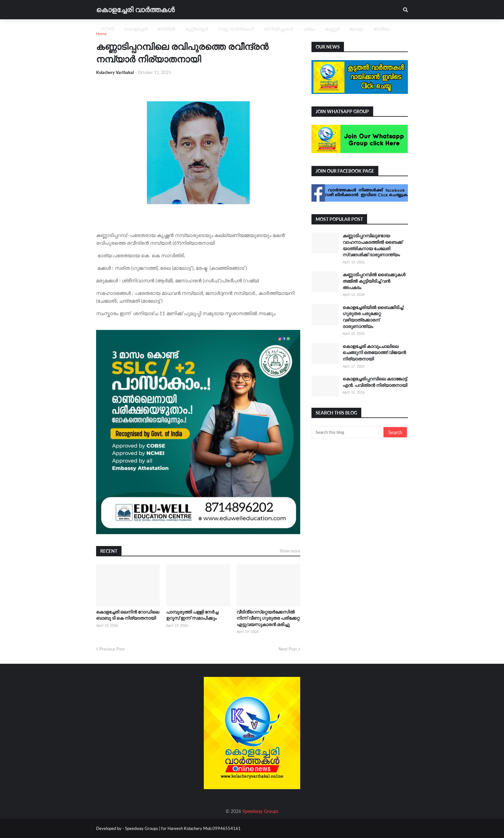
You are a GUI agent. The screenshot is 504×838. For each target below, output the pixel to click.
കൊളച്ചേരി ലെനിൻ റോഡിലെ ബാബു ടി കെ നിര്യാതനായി (128, 615)
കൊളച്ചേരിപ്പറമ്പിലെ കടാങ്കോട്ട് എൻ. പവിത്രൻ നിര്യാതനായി (375, 382)
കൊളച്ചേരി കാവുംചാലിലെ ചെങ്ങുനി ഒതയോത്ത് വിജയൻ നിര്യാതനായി (374, 352)
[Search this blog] (348, 432)
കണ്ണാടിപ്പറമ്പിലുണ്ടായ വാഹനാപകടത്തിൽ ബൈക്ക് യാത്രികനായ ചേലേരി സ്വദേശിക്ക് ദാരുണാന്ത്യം (373, 245)
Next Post (288, 649)
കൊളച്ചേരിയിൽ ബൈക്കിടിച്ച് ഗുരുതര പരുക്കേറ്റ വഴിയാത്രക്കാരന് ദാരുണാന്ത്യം (373, 317)
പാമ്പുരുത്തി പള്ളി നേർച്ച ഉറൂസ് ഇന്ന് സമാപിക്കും (192, 615)
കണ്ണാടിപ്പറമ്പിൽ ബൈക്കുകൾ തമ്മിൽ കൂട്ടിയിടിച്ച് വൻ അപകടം (374, 281)
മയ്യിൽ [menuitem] (166, 29)
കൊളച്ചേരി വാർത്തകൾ (135, 9)
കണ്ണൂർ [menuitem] (332, 29)
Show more (290, 551)
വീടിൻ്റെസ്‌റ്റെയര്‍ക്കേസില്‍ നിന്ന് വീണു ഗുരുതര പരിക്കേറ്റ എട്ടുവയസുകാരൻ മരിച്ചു (268, 618)
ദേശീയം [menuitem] (382, 29)
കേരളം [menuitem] (356, 29)
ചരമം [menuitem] (309, 29)
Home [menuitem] (108, 29)
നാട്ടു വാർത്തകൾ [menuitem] (236, 29)
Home (101, 34)
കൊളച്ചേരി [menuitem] (136, 29)
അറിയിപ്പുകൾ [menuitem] (278, 29)
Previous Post (112, 649)
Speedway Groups (260, 811)
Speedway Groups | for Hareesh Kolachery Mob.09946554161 (182, 828)
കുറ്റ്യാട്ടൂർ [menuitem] (196, 29)
